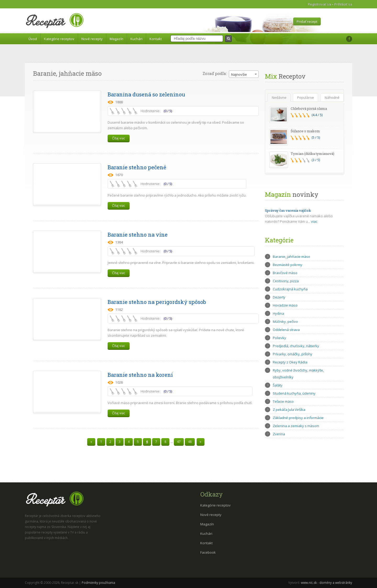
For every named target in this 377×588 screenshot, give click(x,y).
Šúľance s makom (305, 131)
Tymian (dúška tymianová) (312, 154)
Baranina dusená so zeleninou (146, 94)
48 (190, 442)
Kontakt (156, 39)
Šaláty (278, 385)
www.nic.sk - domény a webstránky (326, 583)
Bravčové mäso (285, 273)
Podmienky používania (98, 583)
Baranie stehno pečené (137, 167)
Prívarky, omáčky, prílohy (293, 354)
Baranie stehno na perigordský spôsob (157, 302)
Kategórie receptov (59, 39)
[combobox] (244, 74)
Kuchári (136, 39)
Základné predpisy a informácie (298, 418)
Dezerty (279, 297)
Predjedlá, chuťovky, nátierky (296, 346)
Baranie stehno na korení (140, 375)
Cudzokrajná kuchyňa (290, 289)
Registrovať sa (319, 4)
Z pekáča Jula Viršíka (289, 410)
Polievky (279, 338)
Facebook (208, 552)
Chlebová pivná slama (309, 108)
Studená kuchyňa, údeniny (294, 393)
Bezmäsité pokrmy (288, 265)
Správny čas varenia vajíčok (288, 210)
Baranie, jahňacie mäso (292, 257)
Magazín (117, 39)
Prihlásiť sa (343, 4)
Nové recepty (92, 39)
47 (179, 442)
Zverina (279, 434)
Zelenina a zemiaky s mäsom (296, 426)
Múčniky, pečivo (285, 322)
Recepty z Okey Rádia (290, 362)
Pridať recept (307, 21)
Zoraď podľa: (215, 73)
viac (314, 221)
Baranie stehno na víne (138, 235)
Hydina (278, 313)
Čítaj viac (119, 138)
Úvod (33, 39)
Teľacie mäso (283, 401)
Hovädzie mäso (285, 305)
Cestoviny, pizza (286, 281)
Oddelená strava (286, 330)
